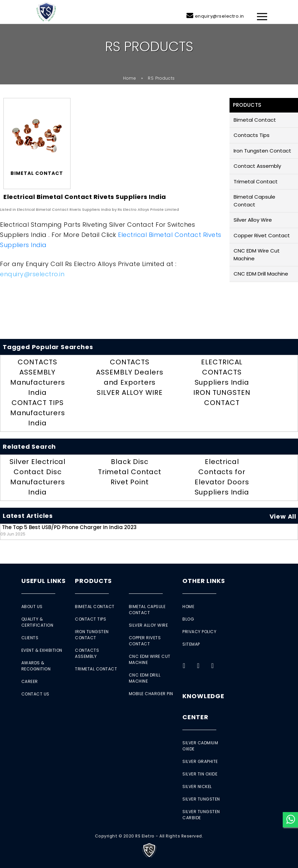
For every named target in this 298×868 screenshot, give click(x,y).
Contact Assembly (257, 166)
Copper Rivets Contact (145, 641)
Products (93, 581)
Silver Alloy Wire (253, 220)
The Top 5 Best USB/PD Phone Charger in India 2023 (68, 530)
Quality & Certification (37, 622)
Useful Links (44, 581)
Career (30, 681)
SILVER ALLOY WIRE (130, 392)
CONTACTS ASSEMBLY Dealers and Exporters (130, 372)
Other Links (204, 581)
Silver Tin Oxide (200, 774)
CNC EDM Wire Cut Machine (257, 255)
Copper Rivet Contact (262, 235)
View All (283, 516)
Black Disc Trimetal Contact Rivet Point (130, 472)
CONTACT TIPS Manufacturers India (38, 413)
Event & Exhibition (42, 650)
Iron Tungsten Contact (262, 151)
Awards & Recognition (36, 666)
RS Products (161, 78)
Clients (30, 638)
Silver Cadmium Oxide (200, 746)
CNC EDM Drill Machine (261, 274)
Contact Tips (91, 619)
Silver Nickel (197, 786)
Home (130, 78)
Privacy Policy (199, 632)
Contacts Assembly (87, 653)
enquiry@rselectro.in (220, 16)
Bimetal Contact (255, 120)
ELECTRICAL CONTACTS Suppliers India (222, 372)
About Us (32, 607)
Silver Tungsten (201, 799)
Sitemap (191, 644)
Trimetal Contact (256, 181)
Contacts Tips (252, 135)
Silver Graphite (200, 761)
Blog (188, 619)
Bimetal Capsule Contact (254, 201)
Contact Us (35, 694)
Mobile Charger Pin (151, 694)
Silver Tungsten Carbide (201, 815)
